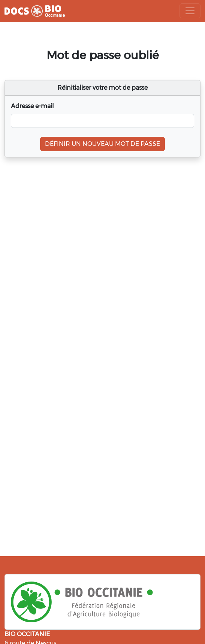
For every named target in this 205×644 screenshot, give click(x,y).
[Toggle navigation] (190, 11)
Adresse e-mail (32, 106)
